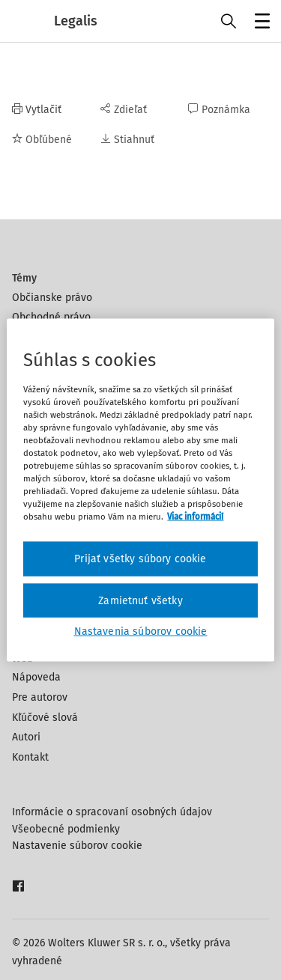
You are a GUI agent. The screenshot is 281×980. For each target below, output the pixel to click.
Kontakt (30, 757)
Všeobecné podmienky (66, 829)
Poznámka (219, 110)
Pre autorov (40, 697)
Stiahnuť (127, 140)
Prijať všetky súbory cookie (140, 559)
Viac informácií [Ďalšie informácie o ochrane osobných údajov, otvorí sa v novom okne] (195, 517)
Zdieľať (124, 110)
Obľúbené (42, 140)
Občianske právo (52, 298)
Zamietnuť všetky (140, 600)
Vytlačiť (37, 110)
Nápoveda (36, 677)
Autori (26, 737)
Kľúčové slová (45, 718)
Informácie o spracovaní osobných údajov (112, 812)
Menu (260, 23)
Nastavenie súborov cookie (77, 846)
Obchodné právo (51, 317)
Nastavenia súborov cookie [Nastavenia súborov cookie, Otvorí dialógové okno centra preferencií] (141, 631)
